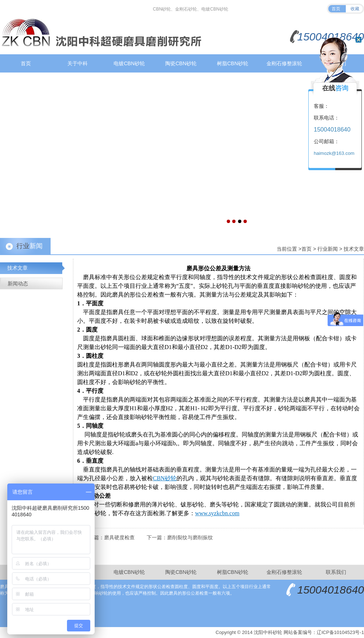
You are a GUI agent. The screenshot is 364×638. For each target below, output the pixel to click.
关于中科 (78, 63)
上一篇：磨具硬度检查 (109, 537)
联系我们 (336, 572)
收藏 (355, 9)
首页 (336, 9)
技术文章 (354, 249)
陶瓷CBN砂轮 (181, 63)
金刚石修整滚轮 (284, 63)
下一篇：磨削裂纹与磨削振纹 (180, 537)
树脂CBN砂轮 (233, 63)
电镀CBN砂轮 (129, 63)
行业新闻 (328, 249)
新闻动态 (18, 283)
